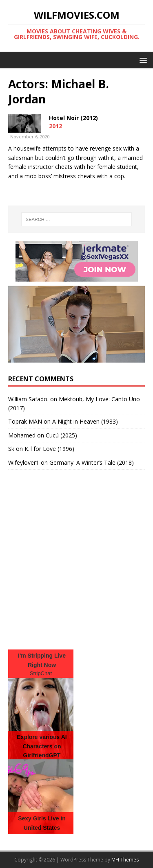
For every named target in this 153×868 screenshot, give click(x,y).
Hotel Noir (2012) (73, 118)
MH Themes (125, 860)
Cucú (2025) (61, 435)
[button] (142, 60)
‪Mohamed (22, 435)
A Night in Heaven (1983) (85, 421)
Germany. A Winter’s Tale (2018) (92, 462)
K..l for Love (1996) (49, 449)
